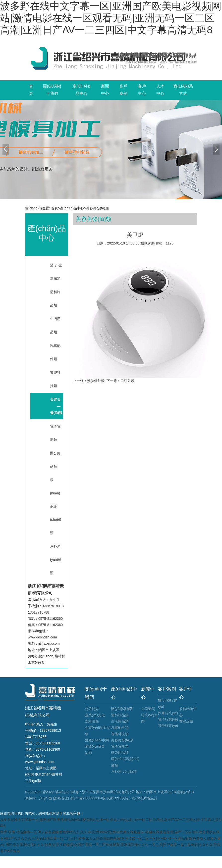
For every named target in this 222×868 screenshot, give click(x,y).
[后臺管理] (61, 798)
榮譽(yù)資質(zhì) (95, 749)
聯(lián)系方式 (183, 90)
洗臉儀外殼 (96, 381)
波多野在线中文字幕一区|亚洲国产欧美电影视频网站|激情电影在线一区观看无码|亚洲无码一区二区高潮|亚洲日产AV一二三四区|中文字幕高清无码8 (111, 18)
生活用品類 (55, 325)
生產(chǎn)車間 (97, 740)
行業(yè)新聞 (149, 718)
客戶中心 (142, 90)
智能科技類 (55, 379)
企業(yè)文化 (95, 715)
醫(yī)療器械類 (56, 272)
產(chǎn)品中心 (81, 90)
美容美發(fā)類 (97, 208)
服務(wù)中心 (188, 712)
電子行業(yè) (168, 719)
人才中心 (160, 90)
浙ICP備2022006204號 (88, 798)
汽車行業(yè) (168, 713)
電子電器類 (55, 433)
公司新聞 (148, 709)
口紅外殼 (127, 381)
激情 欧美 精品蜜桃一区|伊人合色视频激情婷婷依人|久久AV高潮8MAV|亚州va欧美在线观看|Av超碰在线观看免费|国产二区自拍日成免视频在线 (110, 832)
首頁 (31, 90)
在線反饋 (186, 721)
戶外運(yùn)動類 (56, 560)
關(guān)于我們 (52, 90)
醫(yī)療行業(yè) (167, 703)
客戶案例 (123, 90)
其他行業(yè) (168, 725)
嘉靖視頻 (92, 721)
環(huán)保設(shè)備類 (56, 506)
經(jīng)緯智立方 (145, 798)
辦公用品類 (55, 460)
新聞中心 (105, 90)
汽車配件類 (55, 352)
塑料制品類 (55, 299)
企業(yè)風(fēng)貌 (98, 731)
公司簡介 (92, 709)
